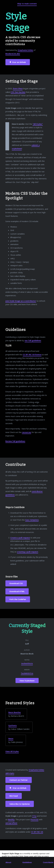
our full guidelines (33, 340)
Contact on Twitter (19, 780)
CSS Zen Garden (18, 92)
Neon (11, 739)
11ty (34, 816)
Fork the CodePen (18, 599)
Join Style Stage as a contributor (21, 301)
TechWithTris (27, 673)
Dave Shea (18, 88)
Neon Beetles (15, 712)
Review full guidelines (15, 441)
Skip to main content (27, 4)
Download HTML (17, 591)
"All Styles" (38, 124)
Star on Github (18, 62)
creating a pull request (28, 552)
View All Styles (12, 751)
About (8, 862)
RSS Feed (14, 796)
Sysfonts (13, 725)
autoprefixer (11, 823)
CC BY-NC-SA (37, 832)
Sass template (32, 520)
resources (27, 432)
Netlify (11, 819)
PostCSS (35, 819)
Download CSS (16, 583)
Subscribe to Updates (20, 804)
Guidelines (27, 862)
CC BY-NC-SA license (32, 354)
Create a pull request (20, 538)
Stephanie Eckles (25, 50)
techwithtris (27, 663)
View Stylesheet (27, 680)
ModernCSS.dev (13, 54)
